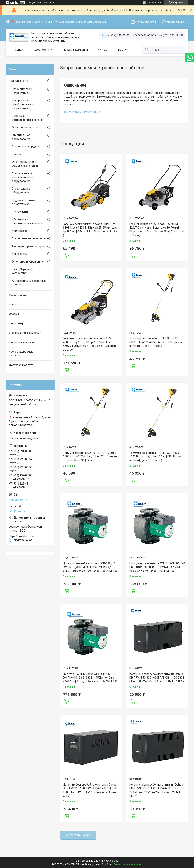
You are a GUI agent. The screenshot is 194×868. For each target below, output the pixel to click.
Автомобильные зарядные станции (29, 283)
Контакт (103, 50)
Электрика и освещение (27, 262)
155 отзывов (155, 3)
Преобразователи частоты (29, 238)
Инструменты (20, 212)
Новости (14, 304)
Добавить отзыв (178, 22)
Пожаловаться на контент (128, 864)
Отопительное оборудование (21, 137)
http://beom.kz (18, 500)
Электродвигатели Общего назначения (25, 164)
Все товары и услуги (78, 835)
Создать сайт (34, 3)
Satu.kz (114, 861)
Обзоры (14, 314)
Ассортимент (41, 50)
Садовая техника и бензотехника (24, 202)
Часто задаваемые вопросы (21, 354)
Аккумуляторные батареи (28, 246)
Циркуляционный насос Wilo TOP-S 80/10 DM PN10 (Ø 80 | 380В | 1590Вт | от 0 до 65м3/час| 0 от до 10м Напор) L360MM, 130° (91, 567)
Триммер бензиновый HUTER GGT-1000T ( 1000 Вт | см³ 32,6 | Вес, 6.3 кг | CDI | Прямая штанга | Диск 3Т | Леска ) (90, 457)
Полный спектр (19, 81)
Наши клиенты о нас (22, 342)
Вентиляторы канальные (82, 112)
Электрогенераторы (25, 127)
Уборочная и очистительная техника (27, 221)
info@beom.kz (18, 511)
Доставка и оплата (21, 365)
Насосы (17, 154)
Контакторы (20, 254)
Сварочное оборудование (29, 147)
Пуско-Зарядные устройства (23, 271)
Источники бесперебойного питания (28, 118)
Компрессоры (21, 231)
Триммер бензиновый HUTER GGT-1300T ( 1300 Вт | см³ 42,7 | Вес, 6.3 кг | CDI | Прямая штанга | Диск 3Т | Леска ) (156, 457)
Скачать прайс (18, 295)
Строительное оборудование (21, 191)
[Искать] (147, 50)
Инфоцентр (16, 323)
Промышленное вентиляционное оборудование (23, 177)
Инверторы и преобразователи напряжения (23, 104)
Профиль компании (75, 50)
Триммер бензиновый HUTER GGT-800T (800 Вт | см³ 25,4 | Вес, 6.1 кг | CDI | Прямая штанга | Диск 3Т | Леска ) (156, 342)
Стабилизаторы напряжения (22, 91)
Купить (67, 255)
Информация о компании (25, 333)
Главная (18, 50)
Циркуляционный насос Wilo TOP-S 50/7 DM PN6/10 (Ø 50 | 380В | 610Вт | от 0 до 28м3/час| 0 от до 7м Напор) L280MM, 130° (157, 567)
